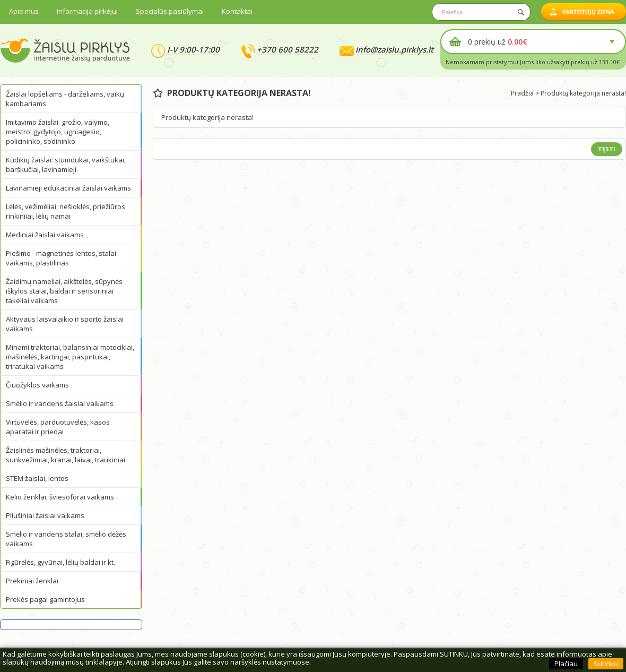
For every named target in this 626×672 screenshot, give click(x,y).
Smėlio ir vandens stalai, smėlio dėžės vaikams (66, 539)
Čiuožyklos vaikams (37, 385)
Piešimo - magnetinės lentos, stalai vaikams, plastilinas (61, 258)
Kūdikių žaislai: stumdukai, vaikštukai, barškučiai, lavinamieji (66, 165)
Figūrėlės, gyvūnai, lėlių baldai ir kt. (60, 562)
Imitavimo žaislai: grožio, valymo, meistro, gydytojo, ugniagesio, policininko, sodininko (58, 132)
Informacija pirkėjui (87, 11)
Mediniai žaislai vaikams (45, 235)
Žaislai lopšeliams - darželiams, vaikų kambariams (65, 99)
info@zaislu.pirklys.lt (394, 49)
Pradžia (522, 93)
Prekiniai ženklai (32, 581)
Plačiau (566, 664)
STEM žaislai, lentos (37, 478)
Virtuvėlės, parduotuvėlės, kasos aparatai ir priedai (58, 427)
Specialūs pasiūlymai (170, 11)
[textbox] (481, 12)
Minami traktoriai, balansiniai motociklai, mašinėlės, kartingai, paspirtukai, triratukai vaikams (70, 357)
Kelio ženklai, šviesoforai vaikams (60, 497)
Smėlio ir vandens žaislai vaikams (60, 403)
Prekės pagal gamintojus (45, 599)
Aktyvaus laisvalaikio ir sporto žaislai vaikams (65, 324)
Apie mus (24, 11)
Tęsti (607, 149)
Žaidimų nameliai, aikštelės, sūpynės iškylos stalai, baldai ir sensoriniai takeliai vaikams (64, 291)
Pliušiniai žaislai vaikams (45, 515)
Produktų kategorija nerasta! (583, 93)
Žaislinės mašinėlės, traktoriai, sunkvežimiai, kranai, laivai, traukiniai (66, 455)
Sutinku (606, 664)
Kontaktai (237, 11)
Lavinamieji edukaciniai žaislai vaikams (68, 188)
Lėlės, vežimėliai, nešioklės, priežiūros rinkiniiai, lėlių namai (66, 211)
